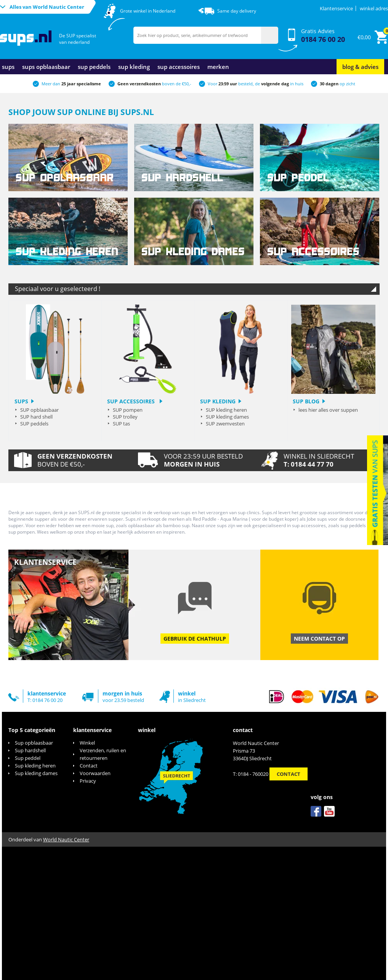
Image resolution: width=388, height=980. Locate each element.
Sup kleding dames (36, 773)
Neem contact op (319, 639)
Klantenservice (336, 8)
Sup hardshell (30, 750)
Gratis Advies (323, 36)
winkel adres (374, 8)
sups (8, 67)
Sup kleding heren (35, 766)
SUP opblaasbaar (39, 410)
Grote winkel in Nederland (148, 11)
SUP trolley (125, 417)
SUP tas (121, 424)
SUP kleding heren (226, 410)
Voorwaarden (95, 773)
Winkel (87, 743)
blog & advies (360, 67)
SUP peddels (34, 424)
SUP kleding (218, 401)
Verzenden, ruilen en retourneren (103, 754)
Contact (89, 766)
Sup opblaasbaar (34, 743)
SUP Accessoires (132, 401)
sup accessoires (179, 67)
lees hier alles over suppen (328, 410)
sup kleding (134, 67)
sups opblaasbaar (46, 67)
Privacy (88, 781)
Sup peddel (28, 758)
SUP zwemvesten (225, 424)
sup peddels (94, 67)
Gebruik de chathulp (195, 639)
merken (218, 67)
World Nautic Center (66, 839)
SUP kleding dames (227, 417)
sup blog (306, 401)
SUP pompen (128, 410)
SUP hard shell (36, 417)
